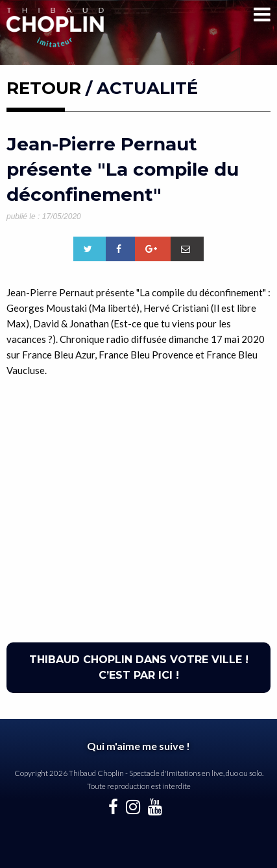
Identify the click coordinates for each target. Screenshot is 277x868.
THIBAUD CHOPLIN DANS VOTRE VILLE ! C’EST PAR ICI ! (139, 667)
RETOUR (44, 88)
